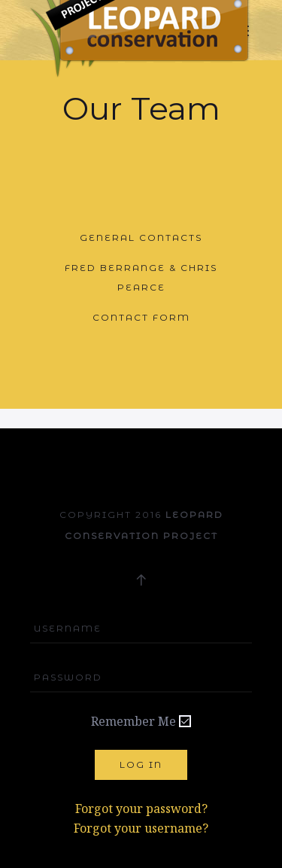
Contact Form (141, 317)
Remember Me (133, 721)
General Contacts (141, 238)
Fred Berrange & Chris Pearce (141, 277)
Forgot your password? (141, 809)
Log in (141, 764)
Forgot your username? (141, 828)
